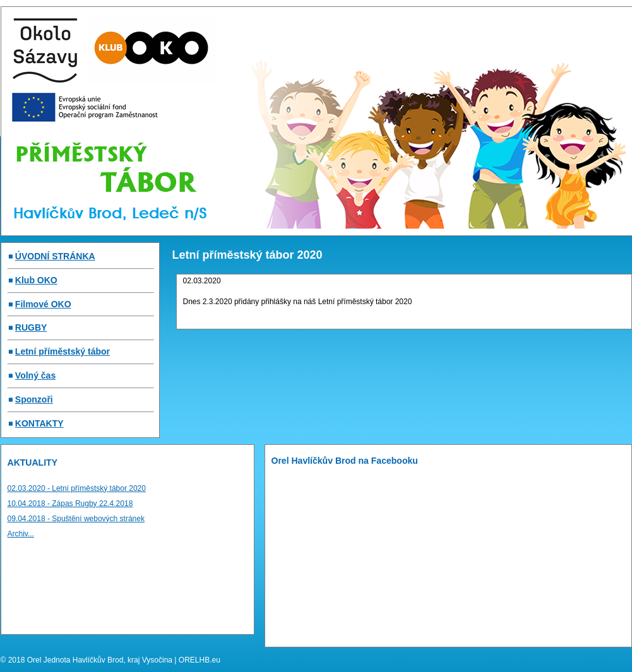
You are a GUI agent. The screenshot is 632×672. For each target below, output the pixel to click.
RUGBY (31, 327)
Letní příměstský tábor (63, 351)
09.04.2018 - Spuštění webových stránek (76, 519)
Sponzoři (34, 399)
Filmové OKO (43, 304)
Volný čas (35, 375)
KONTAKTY (39, 423)
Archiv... (21, 534)
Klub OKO (36, 280)
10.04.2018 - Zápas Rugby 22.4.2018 (70, 504)
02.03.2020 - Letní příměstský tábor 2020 (77, 488)
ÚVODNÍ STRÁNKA (55, 256)
